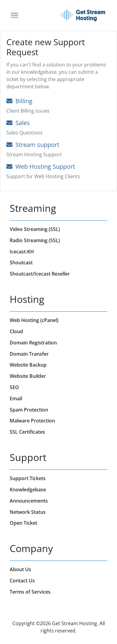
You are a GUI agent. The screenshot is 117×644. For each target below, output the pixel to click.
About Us (20, 569)
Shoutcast (21, 263)
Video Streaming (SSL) (35, 229)
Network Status (28, 512)
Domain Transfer (29, 354)
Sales (18, 123)
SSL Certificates (27, 432)
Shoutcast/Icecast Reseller (40, 274)
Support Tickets (28, 478)
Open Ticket (23, 523)
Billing (19, 101)
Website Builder (28, 376)
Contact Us (22, 581)
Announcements (29, 501)
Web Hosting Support (41, 166)
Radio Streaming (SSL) (35, 240)
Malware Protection (32, 421)
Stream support (33, 145)
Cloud (16, 331)
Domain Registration (33, 343)
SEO (14, 387)
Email (16, 398)
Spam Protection (29, 410)
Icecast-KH (22, 252)
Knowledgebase (28, 490)
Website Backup (28, 365)
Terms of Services (30, 592)
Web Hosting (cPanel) (34, 320)
